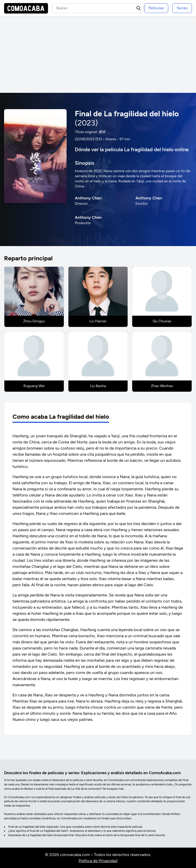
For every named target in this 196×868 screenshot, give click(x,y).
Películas (156, 8)
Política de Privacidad (98, 861)
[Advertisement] (98, 55)
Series (182, 8)
